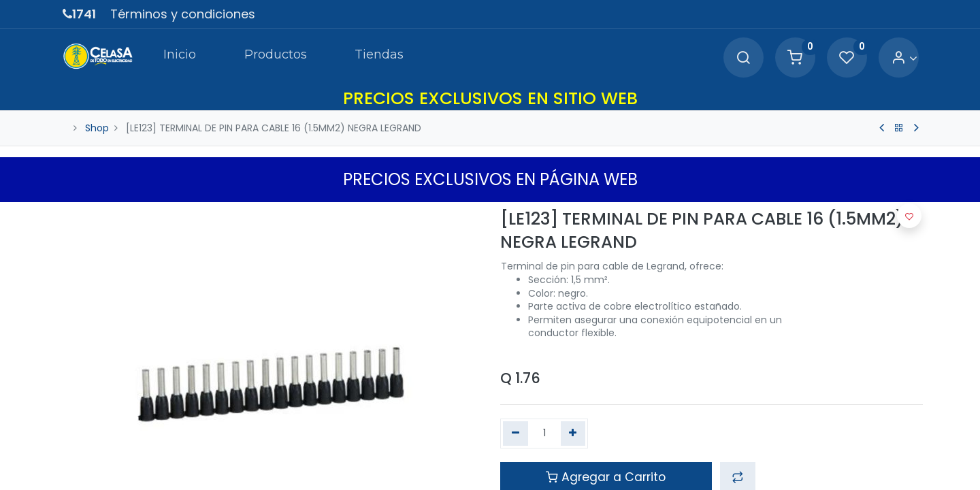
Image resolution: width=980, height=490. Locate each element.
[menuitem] (180, 57)
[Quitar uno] (516, 434)
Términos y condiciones (183, 14)
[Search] (743, 58)
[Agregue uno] (573, 434)
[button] (909, 216)
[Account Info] (904, 58)
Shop (97, 128)
